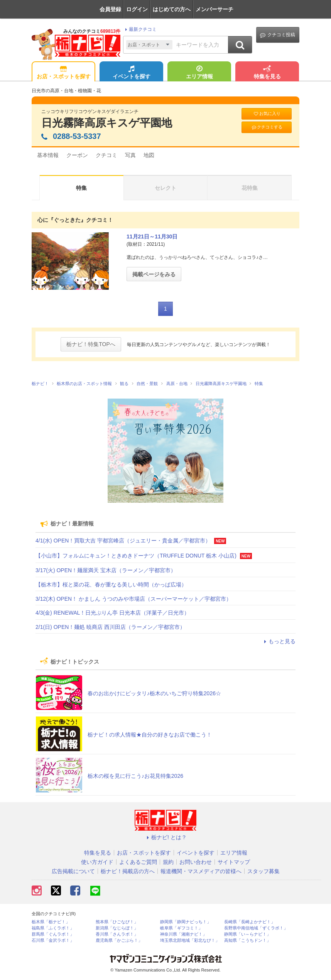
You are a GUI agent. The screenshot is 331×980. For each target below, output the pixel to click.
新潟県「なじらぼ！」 (117, 928)
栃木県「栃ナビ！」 (51, 922)
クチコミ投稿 (278, 35)
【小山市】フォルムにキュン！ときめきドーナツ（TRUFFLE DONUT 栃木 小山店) (136, 556)
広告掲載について (73, 871)
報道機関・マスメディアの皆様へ (201, 871)
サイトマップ (234, 862)
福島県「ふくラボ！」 (53, 928)
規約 (168, 862)
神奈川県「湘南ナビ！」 (183, 934)
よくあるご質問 (138, 862)
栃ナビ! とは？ (165, 837)
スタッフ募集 (263, 871)
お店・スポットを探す (64, 73)
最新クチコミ (140, 29)
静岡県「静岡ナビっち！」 (186, 922)
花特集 (250, 188)
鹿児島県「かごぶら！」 (119, 940)
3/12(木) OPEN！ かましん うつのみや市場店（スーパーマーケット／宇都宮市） (133, 599)
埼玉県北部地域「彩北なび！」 (190, 940)
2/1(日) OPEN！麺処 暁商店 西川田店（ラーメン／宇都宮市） (110, 627)
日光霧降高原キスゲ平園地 (107, 123)
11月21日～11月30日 (152, 237)
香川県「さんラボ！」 (117, 934)
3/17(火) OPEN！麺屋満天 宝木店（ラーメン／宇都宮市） (106, 570)
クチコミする (267, 127)
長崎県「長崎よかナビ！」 (250, 922)
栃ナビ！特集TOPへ (91, 344)
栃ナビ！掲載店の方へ (128, 871)
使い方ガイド (97, 862)
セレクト (165, 188)
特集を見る (267, 73)
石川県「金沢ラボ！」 (53, 940)
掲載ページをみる (154, 274)
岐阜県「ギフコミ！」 (181, 928)
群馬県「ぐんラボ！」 (53, 934)
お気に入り (267, 114)
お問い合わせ (196, 862)
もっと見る (279, 641)
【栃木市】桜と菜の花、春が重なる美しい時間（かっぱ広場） (111, 585)
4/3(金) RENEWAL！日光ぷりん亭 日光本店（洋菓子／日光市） (112, 613)
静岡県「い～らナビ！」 (247, 934)
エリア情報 (199, 73)
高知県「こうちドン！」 (247, 940)
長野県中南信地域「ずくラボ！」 (256, 928)
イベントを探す (132, 73)
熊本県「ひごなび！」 (117, 922)
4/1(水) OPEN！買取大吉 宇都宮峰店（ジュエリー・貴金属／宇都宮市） (123, 541)
